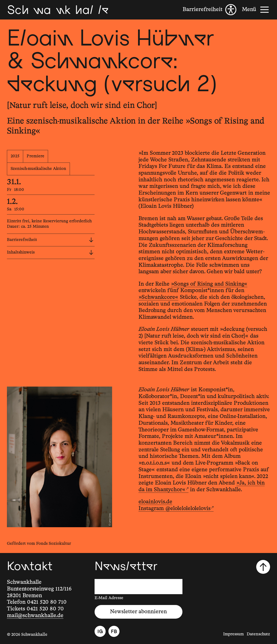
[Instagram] (100, 631)
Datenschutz (258, 634)
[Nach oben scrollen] (263, 567)
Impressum (234, 634)
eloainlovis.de (155, 502)
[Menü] (256, 10)
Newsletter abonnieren (138, 612)
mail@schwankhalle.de (35, 616)
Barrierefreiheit (50, 240)
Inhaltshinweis (50, 253)
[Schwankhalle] (58, 10)
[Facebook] (114, 631)
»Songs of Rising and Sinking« (209, 284)
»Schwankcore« (158, 297)
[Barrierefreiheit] (209, 10)
